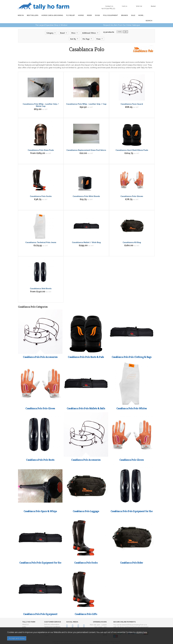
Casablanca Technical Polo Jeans (41, 237)
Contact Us (109, 7)
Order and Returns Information (51, 627)
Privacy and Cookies (52, 624)
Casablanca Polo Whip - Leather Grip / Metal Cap (41, 100)
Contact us (26, 624)
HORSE (78, 15)
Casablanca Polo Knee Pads (41, 145)
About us (25, 619)
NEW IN (20, 15)
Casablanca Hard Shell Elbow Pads (132, 145)
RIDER (86, 15)
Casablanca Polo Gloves (132, 191)
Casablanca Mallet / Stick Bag (86, 237)
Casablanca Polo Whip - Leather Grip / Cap (86, 99)
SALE (128, 15)
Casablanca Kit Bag (132, 237)
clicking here (142, 632)
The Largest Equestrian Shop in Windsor (51, 20)
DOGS (94, 15)
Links (24, 621)
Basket (153, 6)
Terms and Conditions (52, 621)
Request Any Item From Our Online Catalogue (122, 20)
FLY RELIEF (68, 15)
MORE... (135, 15)
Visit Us (124, 6)
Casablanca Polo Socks (41, 191)
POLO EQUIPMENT (106, 15)
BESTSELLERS (32, 15)
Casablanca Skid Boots (41, 283)
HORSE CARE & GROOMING (51, 15)
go (126, 26)
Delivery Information (52, 619)
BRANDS (120, 15)
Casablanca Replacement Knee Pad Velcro (86, 145)
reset (120, 26)
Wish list (139, 6)
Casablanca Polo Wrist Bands (86, 191)
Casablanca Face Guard (132, 99)
